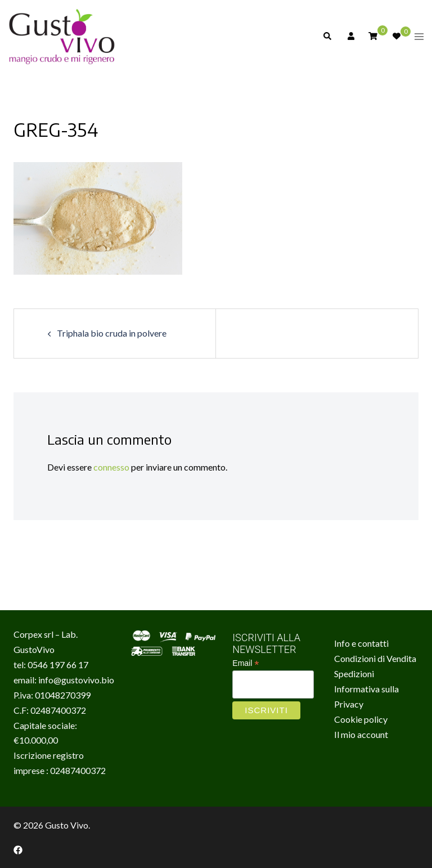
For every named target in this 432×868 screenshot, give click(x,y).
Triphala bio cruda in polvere (112, 333)
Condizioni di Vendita (375, 658)
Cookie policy (361, 719)
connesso (111, 467)
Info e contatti (361, 643)
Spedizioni (354, 674)
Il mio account (361, 734)
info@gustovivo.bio (76, 680)
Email (246, 663)
